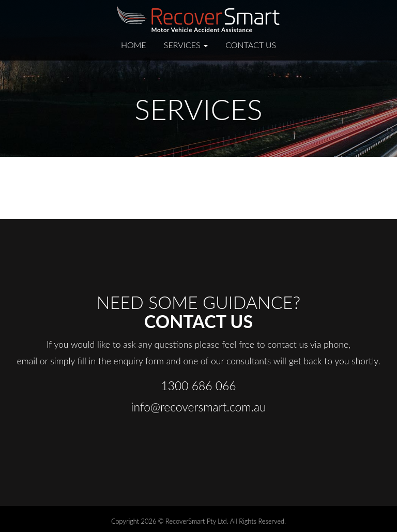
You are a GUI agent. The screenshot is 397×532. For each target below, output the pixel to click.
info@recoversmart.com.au (198, 407)
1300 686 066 (198, 386)
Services (186, 45)
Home (134, 45)
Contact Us (251, 45)
